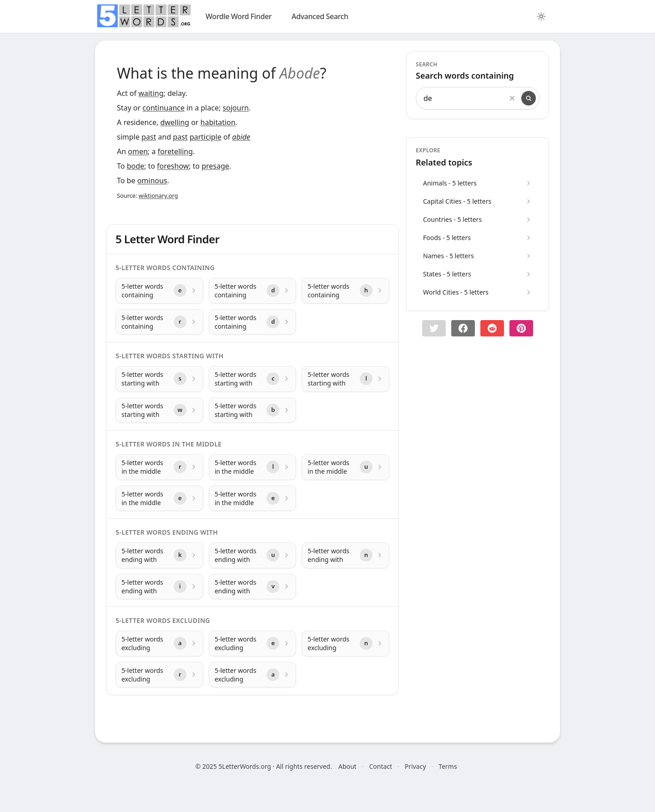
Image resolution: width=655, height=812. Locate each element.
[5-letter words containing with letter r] (159, 322)
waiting (151, 93)
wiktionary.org (158, 195)
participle (206, 137)
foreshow (173, 166)
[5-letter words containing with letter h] (345, 291)
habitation (218, 122)
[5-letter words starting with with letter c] (253, 379)
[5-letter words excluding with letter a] (159, 644)
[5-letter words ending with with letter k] (159, 555)
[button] (434, 328)
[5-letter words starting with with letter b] (253, 410)
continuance (164, 108)
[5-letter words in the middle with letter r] (159, 467)
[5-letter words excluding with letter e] (253, 644)
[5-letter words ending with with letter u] (253, 555)
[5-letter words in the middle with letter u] (345, 467)
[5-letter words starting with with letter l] (345, 379)
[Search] (529, 98)
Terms (448, 766)
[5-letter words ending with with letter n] (345, 555)
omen (138, 151)
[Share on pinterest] (521, 328)
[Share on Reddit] (492, 328)
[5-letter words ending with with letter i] (159, 587)
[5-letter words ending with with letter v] (253, 587)
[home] (144, 16)
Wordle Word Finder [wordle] (239, 16)
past (149, 137)
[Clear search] (512, 98)
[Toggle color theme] (541, 16)
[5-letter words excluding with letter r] (159, 675)
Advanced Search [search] (320, 16)
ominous (152, 180)
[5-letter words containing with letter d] (253, 291)
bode (136, 166)
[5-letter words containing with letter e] (159, 291)
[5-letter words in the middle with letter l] (253, 467)
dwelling (175, 122)
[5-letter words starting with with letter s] (159, 379)
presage (215, 166)
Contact (380, 766)
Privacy (416, 766)
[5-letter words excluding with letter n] (345, 644)
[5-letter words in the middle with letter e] (159, 499)
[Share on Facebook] (463, 328)
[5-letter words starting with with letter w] (159, 410)
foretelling (175, 151)
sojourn (236, 108)
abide (241, 137)
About (348, 766)
